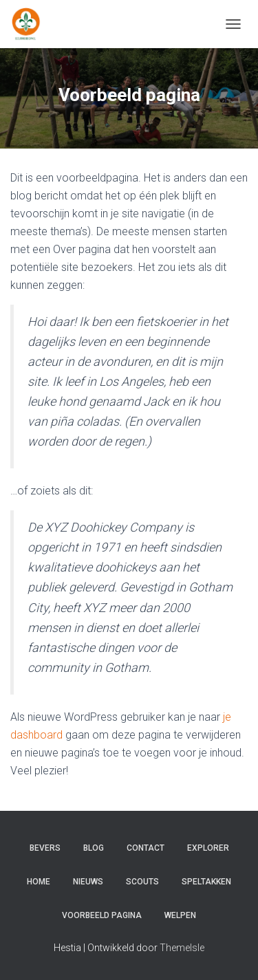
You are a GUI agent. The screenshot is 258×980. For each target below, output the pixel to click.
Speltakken (206, 882)
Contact (146, 848)
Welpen (180, 915)
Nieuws (88, 882)
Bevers (45, 848)
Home (39, 882)
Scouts (142, 882)
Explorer (208, 848)
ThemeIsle (182, 948)
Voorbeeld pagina (102, 915)
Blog (94, 848)
